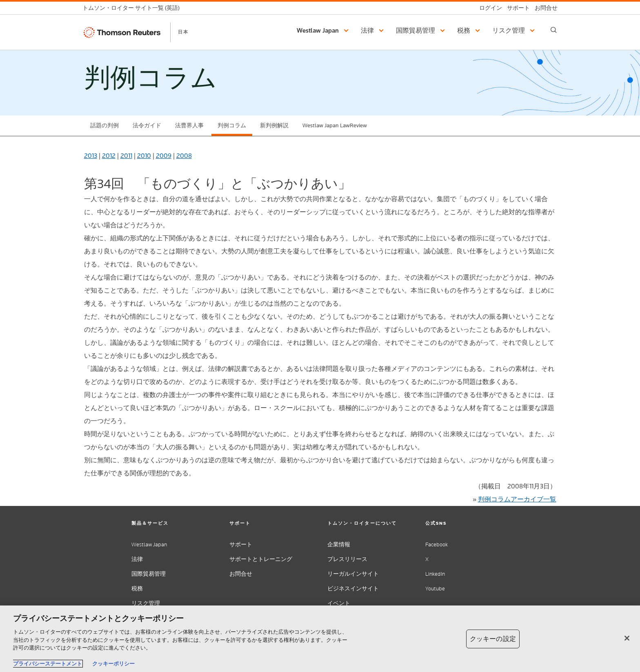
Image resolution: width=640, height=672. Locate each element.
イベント (339, 603)
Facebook (437, 544)
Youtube (435, 589)
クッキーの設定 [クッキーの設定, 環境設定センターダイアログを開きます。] (493, 639)
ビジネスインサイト (353, 589)
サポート (241, 544)
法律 (137, 559)
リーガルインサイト (353, 574)
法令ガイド (147, 125)
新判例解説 (274, 125)
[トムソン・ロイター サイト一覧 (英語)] (133, 8)
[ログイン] (488, 8)
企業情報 (339, 544)
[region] (320, 639)
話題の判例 (104, 125)
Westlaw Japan (149, 544)
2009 (164, 156)
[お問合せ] (544, 8)
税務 (137, 589)
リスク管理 (146, 603)
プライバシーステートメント (48, 664)
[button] (324, 31)
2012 (109, 156)
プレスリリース (347, 559)
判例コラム (232, 125)
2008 (184, 156)
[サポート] (516, 8)
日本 (183, 32)
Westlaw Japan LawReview (335, 125)
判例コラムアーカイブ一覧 (517, 499)
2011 (126, 156)
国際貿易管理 (149, 574)
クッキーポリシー (113, 664)
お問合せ (241, 574)
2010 (144, 156)
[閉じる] (627, 638)
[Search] (554, 30)
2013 (91, 156)
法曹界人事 (189, 125)
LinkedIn (435, 574)
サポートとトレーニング (261, 559)
